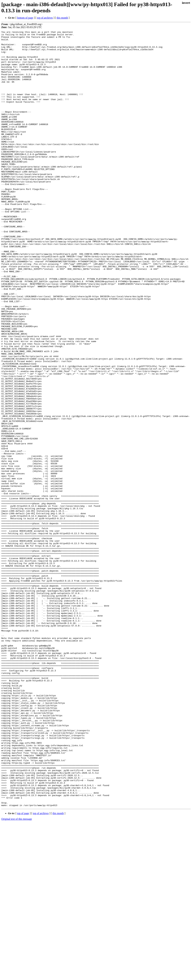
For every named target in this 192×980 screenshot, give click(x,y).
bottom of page (25, 18)
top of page (23, 968)
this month (62, 18)
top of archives (45, 18)
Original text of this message (17, 974)
